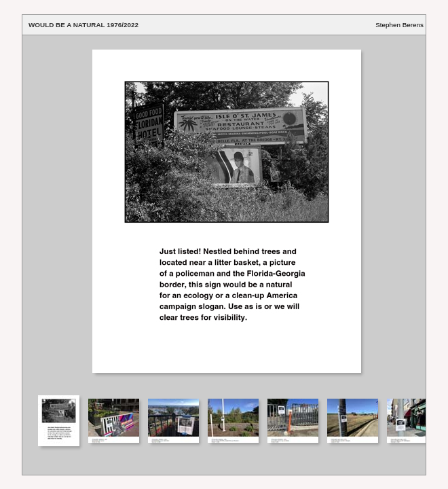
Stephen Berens (399, 25)
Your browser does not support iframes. (224, 214)
